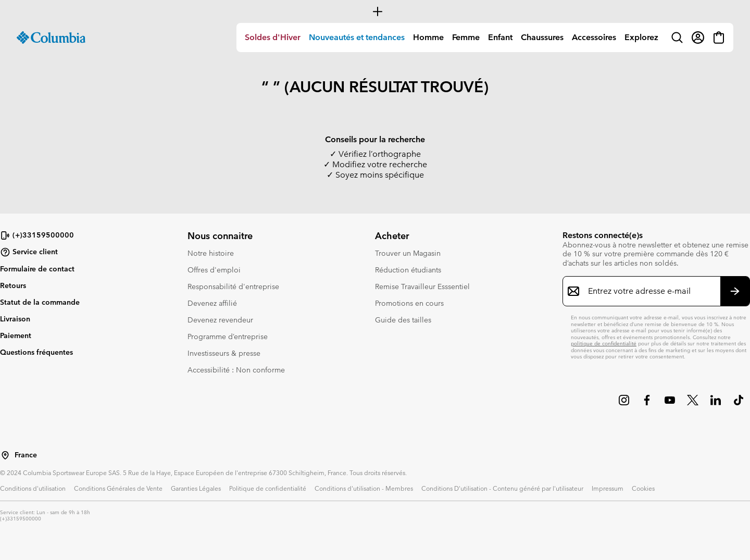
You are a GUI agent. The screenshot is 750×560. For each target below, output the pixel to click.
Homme (428, 37)
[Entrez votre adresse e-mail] (650, 291)
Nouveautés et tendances (357, 37)
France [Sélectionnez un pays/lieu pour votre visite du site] (26, 455)
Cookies (643, 488)
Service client (29, 252)
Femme (466, 37)
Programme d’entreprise (228, 337)
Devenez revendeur (220, 320)
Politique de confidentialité (268, 488)
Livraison (15, 319)
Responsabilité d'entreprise (233, 287)
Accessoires (594, 37)
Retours (13, 285)
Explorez (641, 37)
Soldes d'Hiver (273, 37)
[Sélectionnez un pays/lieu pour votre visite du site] (5, 455)
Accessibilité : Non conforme (236, 370)
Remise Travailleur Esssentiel (422, 287)
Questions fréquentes (36, 352)
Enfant (500, 37)
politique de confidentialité (604, 344)
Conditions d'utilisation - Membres (364, 488)
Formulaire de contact (37, 269)
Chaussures (542, 37)
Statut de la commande (40, 302)
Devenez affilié (212, 303)
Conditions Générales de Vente (118, 488)
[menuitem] (273, 38)
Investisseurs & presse (224, 353)
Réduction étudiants (408, 270)
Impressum (608, 488)
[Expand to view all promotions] (375, 11)
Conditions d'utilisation (33, 488)
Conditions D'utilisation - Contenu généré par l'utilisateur (502, 488)
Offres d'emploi (214, 270)
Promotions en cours (409, 303)
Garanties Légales (196, 488)
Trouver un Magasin (408, 253)
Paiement (16, 335)
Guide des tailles (403, 320)
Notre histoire (211, 253)
